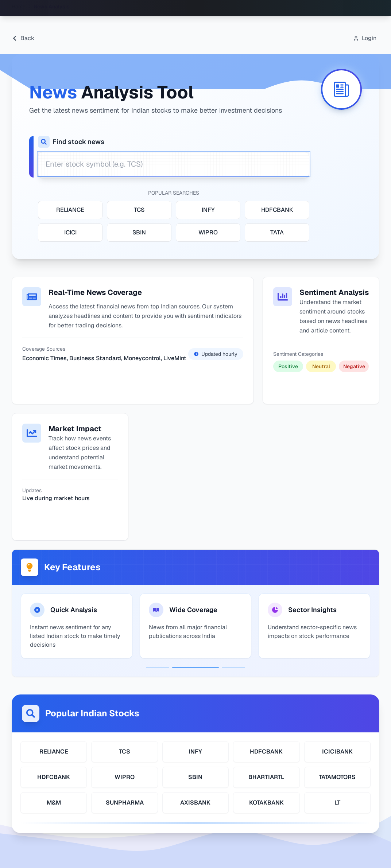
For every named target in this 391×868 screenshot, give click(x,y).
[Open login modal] (365, 38)
